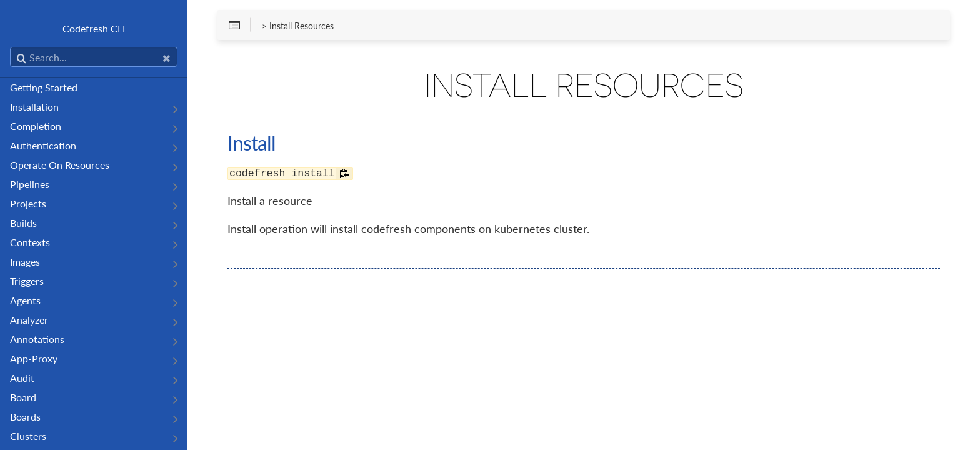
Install (252, 143)
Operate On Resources (60, 165)
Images (25, 262)
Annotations (37, 339)
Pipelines (30, 184)
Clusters (28, 436)
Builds (23, 223)
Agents (25, 300)
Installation (34, 107)
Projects (28, 203)
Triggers (27, 281)
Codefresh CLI (94, 28)
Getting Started (44, 87)
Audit (22, 378)
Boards (25, 417)
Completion (36, 126)
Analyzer (29, 320)
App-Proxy (34, 358)
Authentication (43, 145)
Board (23, 397)
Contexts (30, 242)
